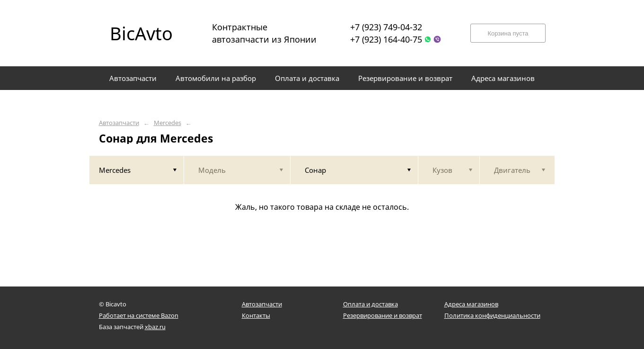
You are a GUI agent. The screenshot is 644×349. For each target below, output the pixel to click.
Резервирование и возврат (383, 315)
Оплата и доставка (371, 304)
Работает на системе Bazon (139, 315)
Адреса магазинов (471, 304)
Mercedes (168, 123)
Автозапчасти (119, 123)
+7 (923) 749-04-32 (386, 27)
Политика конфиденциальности (492, 315)
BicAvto (141, 33)
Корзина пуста (508, 33)
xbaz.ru (155, 327)
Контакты (256, 315)
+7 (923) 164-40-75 (386, 39)
